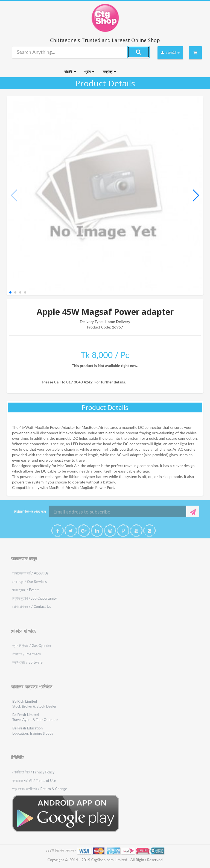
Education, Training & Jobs (33, 731)
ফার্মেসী (70, 71)
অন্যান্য (109, 71)
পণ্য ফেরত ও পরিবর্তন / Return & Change (40, 789)
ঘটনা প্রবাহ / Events (26, 590)
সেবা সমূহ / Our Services (30, 582)
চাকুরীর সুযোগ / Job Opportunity (35, 598)
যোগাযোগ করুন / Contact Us (32, 606)
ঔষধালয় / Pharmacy (27, 654)
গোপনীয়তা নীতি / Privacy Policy (33, 772)
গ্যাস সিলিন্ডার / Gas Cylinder (32, 646)
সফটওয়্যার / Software (27, 662)
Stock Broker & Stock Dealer (34, 704)
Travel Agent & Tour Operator (35, 717)
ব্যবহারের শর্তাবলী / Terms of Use (34, 781)
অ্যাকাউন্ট (170, 53)
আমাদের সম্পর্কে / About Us (30, 573)
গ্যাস (89, 71)
